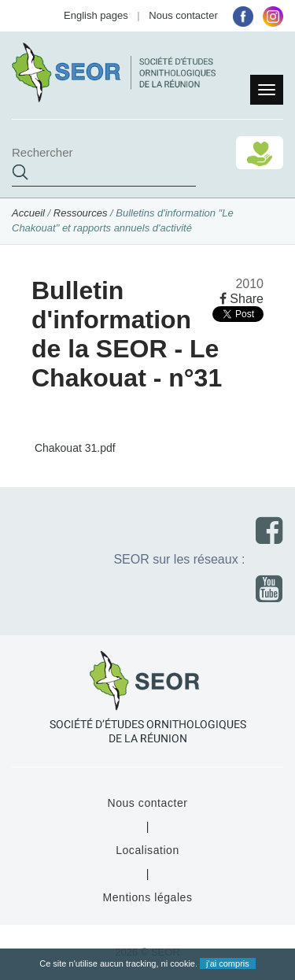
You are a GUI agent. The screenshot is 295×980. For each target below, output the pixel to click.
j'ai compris (228, 963)
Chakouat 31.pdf (74, 448)
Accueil (28, 213)
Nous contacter (183, 15)
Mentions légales (147, 897)
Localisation (147, 850)
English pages (96, 15)
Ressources (81, 213)
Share (242, 299)
